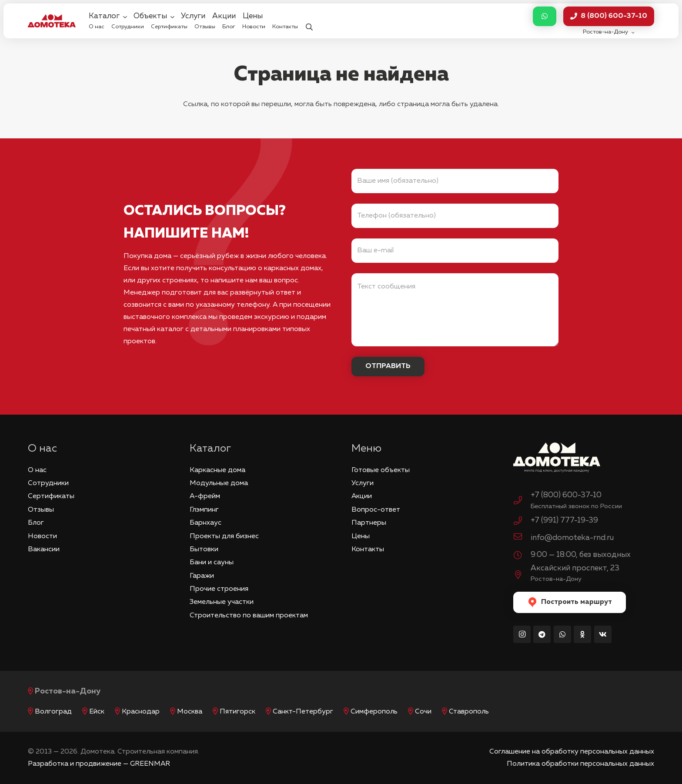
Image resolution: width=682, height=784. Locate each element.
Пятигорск (237, 712)
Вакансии (44, 549)
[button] (309, 21)
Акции (362, 496)
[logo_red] (52, 21)
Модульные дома (219, 483)
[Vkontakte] (603, 634)
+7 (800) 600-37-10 (566, 495)
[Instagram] (522, 634)
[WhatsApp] (562, 634)
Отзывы (41, 510)
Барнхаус (206, 523)
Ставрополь (469, 712)
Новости (42, 536)
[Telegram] (542, 634)
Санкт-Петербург (303, 712)
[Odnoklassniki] (582, 634)
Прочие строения (219, 589)
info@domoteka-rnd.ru (572, 538)
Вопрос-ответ (376, 510)
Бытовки (204, 549)
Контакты (368, 549)
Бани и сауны (212, 563)
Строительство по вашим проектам (249, 616)
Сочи (423, 712)
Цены (361, 536)
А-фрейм (205, 496)
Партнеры (369, 523)
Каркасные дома (217, 470)
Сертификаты (51, 496)
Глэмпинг (204, 510)
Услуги (363, 483)
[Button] (545, 16)
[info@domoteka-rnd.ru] (522, 538)
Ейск (97, 712)
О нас (37, 470)
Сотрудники (48, 483)
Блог (36, 523)
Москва (190, 712)
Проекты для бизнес (224, 536)
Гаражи (202, 576)
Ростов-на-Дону (68, 691)
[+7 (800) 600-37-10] (522, 502)
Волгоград (53, 712)
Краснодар (141, 712)
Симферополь (374, 712)
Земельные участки (222, 602)
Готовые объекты (381, 470)
